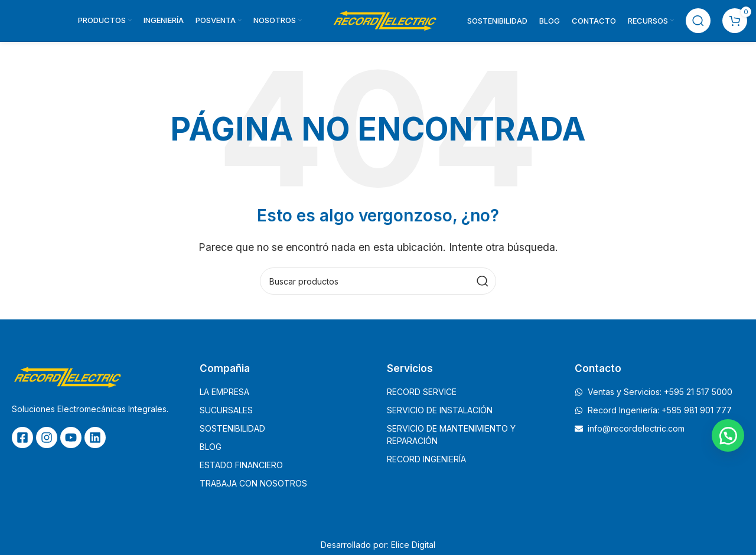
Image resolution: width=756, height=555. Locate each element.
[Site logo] (384, 19)
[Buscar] (698, 21)
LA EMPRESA (224, 392)
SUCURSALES (226, 410)
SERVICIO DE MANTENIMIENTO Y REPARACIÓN (451, 435)
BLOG (211, 447)
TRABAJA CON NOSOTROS (253, 483)
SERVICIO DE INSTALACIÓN (440, 410)
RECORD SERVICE (422, 392)
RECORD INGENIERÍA (426, 459)
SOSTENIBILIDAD (232, 428)
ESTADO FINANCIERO (241, 465)
